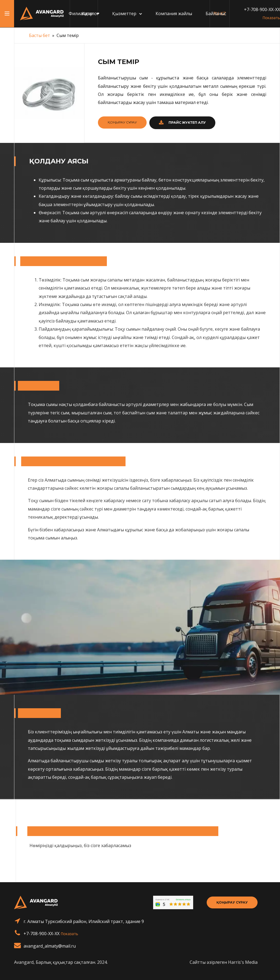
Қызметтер (127, 14)
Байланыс (216, 14)
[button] (182, 123)
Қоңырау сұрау (232, 902)
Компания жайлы (174, 14)
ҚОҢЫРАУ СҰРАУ (122, 122)
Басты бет (39, 35)
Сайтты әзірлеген (224, 962)
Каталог (90, 14)
